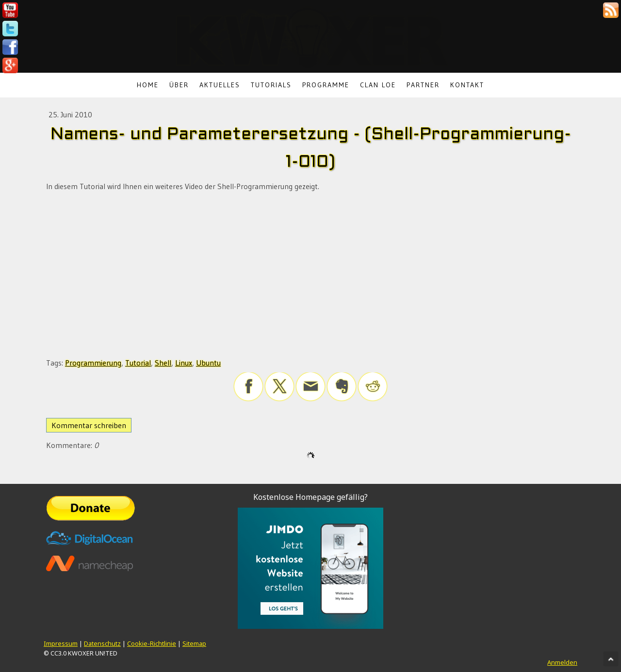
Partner (423, 85)
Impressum (61, 643)
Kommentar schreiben (89, 425)
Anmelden (562, 662)
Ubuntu (208, 363)
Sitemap (194, 643)
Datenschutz (102, 643)
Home (148, 85)
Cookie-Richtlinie (152, 643)
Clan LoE (378, 85)
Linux (184, 363)
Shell (163, 363)
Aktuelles (220, 85)
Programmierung (93, 363)
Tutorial (138, 363)
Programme (326, 85)
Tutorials (271, 85)
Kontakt (467, 85)
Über (179, 85)
